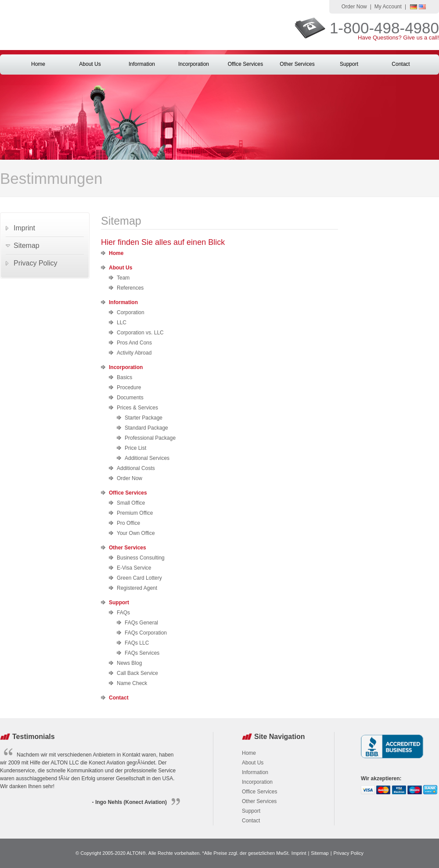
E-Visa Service (134, 568)
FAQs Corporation (146, 633)
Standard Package (146, 428)
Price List (135, 448)
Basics (124, 377)
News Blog (129, 663)
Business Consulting (141, 558)
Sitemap (27, 246)
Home (38, 64)
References (130, 288)
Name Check (132, 683)
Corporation (131, 312)
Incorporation (194, 64)
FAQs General (141, 623)
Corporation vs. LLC (140, 333)
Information (142, 64)
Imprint (24, 228)
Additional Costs (136, 468)
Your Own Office (136, 533)
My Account (388, 7)
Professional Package (150, 438)
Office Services (245, 64)
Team (123, 278)
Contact (401, 64)
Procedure (129, 387)
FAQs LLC (137, 643)
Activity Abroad (134, 353)
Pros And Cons (134, 343)
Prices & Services (137, 408)
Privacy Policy (36, 263)
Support (349, 64)
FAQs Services (142, 653)
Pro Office (128, 523)
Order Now (354, 7)
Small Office (131, 503)
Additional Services (147, 458)
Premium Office (135, 513)
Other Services (297, 64)
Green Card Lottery (139, 578)
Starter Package (144, 418)
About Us (90, 64)
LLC (122, 323)
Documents (130, 398)
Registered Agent (137, 588)
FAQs (123, 613)
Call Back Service (137, 673)
